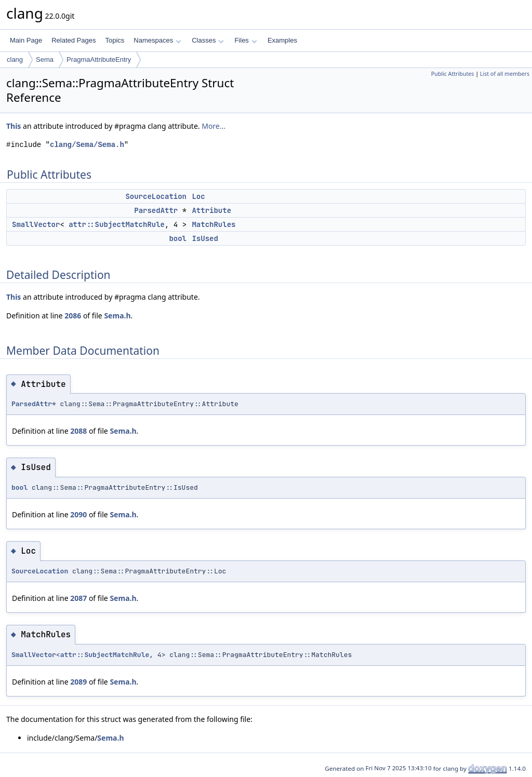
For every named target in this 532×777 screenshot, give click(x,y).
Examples (282, 40)
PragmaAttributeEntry (99, 59)
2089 (78, 682)
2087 (78, 598)
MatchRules (214, 224)
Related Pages (74, 40)
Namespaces (157, 40)
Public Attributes (453, 74)
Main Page (26, 40)
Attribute (211, 210)
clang (15, 59)
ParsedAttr (156, 210)
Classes (208, 40)
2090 (78, 514)
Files (245, 40)
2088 (78, 431)
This (14, 126)
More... (214, 126)
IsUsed (205, 238)
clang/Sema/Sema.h (87, 145)
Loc (198, 196)
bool (178, 238)
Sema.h (117, 316)
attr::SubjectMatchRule (117, 224)
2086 (73, 316)
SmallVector (36, 224)
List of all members (505, 74)
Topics (115, 40)
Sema (45, 59)
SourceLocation (156, 196)
